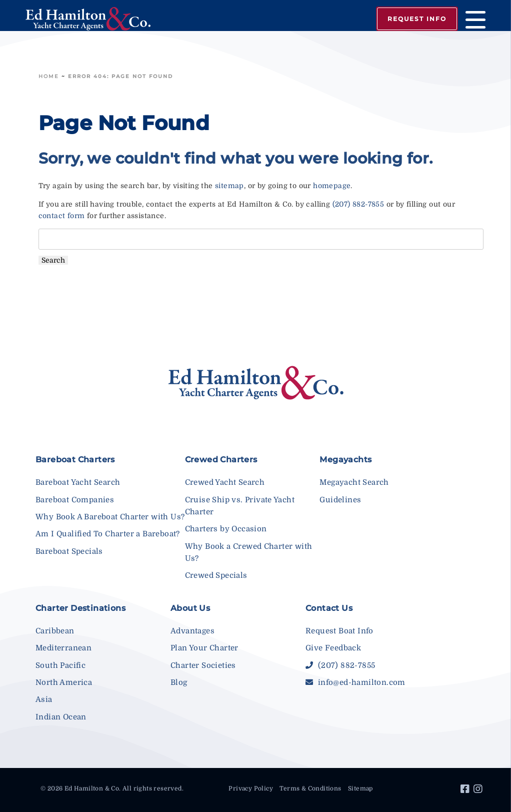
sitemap (229, 186)
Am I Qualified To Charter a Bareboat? (108, 534)
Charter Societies (203, 665)
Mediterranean (63, 648)
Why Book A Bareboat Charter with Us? (110, 517)
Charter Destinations (80, 608)
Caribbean (55, 631)
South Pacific (60, 665)
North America (64, 682)
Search (53, 260)
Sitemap (360, 788)
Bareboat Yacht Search (78, 482)
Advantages (192, 631)
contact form (62, 216)
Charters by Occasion (226, 529)
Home (49, 76)
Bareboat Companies (75, 500)
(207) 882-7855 (358, 204)
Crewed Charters (221, 460)
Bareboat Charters (75, 460)
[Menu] (472, 21)
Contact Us (329, 608)
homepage (332, 186)
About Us (190, 608)
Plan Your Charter (204, 648)
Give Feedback (333, 648)
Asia (44, 699)
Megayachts (345, 460)
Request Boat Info (339, 631)
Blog (179, 682)
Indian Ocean (61, 717)
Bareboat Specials (69, 551)
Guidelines (340, 500)
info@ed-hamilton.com (355, 682)
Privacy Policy (251, 788)
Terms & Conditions (310, 788)
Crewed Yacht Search (225, 482)
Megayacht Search (354, 482)
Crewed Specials (216, 575)
